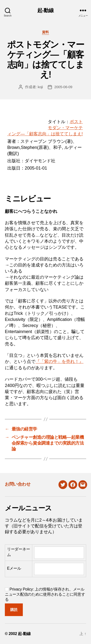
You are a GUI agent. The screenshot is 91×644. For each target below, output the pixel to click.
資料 (45, 32)
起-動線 (45, 10)
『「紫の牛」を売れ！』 (59, 361)
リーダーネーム (18, 552)
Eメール (14, 568)
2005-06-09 (63, 87)
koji (40, 87)
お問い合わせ (18, 484)
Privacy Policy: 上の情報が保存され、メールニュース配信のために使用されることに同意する (45, 594)
